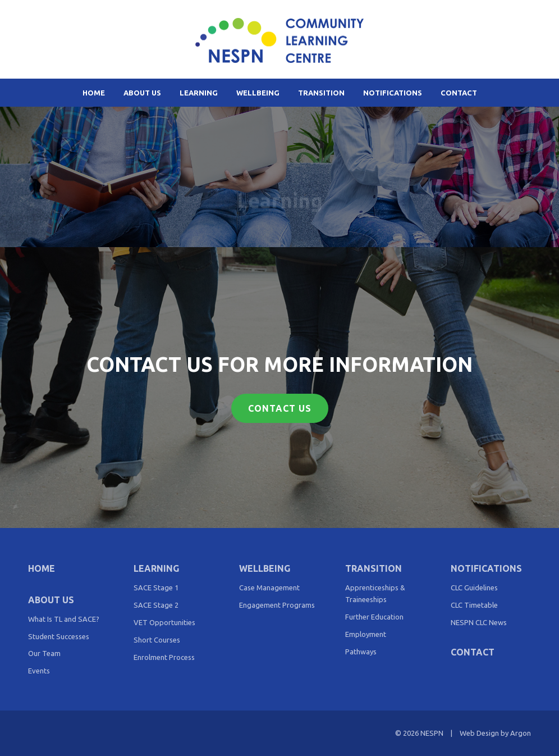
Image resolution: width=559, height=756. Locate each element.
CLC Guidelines (474, 588)
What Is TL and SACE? (64, 619)
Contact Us (280, 408)
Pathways (361, 652)
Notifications (393, 93)
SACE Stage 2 (156, 605)
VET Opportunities (164, 622)
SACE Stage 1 (156, 588)
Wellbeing (258, 93)
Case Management (269, 588)
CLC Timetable (474, 605)
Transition (321, 93)
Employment (366, 634)
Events (39, 671)
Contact (459, 93)
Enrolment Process (164, 657)
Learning (199, 93)
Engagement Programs (277, 605)
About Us (142, 93)
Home (94, 93)
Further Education (374, 617)
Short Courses (157, 640)
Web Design (479, 733)
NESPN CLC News (479, 622)
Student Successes (59, 636)
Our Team (44, 653)
